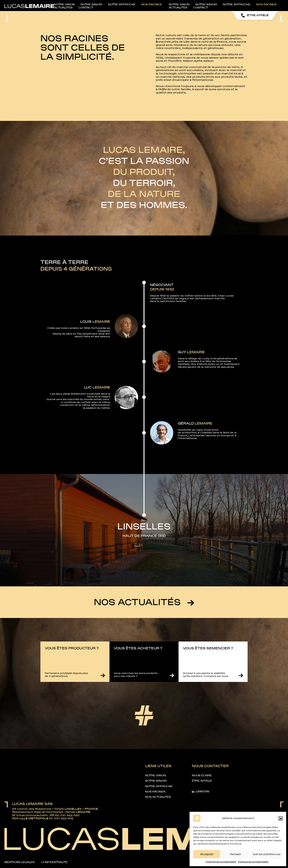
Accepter (207, 854)
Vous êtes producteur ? (72, 648)
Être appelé (202, 781)
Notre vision (104, 5)
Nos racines (194, 5)
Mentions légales (19, 862)
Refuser (235, 854)
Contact (276, 5)
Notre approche (163, 5)
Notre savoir (132, 5)
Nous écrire (202, 775)
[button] (281, 818)
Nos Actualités (158, 797)
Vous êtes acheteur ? (138, 648)
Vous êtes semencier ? (208, 648)
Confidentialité (54, 862)
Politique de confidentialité (221, 862)
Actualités (253, 5)
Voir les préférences (267, 854)
